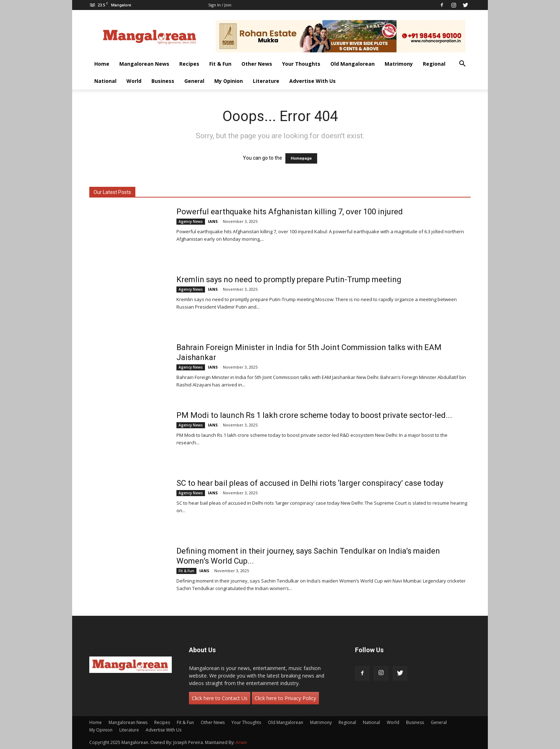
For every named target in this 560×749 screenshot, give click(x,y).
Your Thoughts (301, 64)
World (134, 81)
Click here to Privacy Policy (285, 698)
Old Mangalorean (352, 64)
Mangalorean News (144, 64)
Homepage (301, 158)
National (105, 81)
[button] (462, 64)
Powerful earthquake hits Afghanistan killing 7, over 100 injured (290, 212)
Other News (257, 64)
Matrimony (399, 64)
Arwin (241, 742)
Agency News (191, 221)
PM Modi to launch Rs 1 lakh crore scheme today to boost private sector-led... (314, 415)
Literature (266, 81)
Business (163, 81)
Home (102, 64)
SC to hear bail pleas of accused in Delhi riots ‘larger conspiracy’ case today (310, 483)
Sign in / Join (220, 5)
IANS (213, 221)
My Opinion (229, 81)
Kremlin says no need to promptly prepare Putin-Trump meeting (289, 279)
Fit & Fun (220, 64)
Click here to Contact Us (220, 698)
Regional (434, 64)
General (194, 81)
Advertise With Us (312, 81)
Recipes (189, 64)
